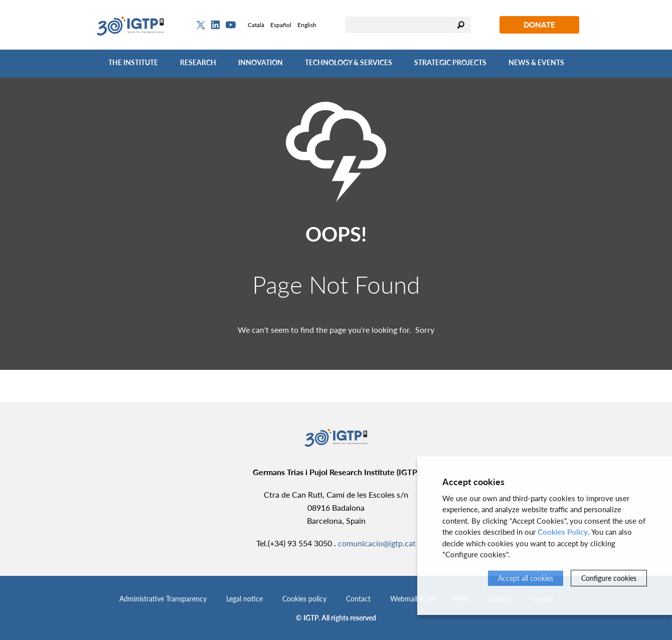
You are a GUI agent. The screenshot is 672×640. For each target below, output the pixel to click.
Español (281, 25)
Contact (358, 599)
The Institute (133, 62)
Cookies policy (304, 599)
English (307, 25)
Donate (539, 25)
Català (256, 25)
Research (198, 62)
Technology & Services (349, 62)
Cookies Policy (563, 532)
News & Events (536, 62)
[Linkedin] (215, 25)
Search (461, 25)
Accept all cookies (526, 578)
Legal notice (244, 599)
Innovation (261, 62)
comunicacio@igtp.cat (377, 543)
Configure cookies (609, 578)
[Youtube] (231, 25)
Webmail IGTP (412, 599)
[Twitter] (201, 25)
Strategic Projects (450, 62)
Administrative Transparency (163, 599)
